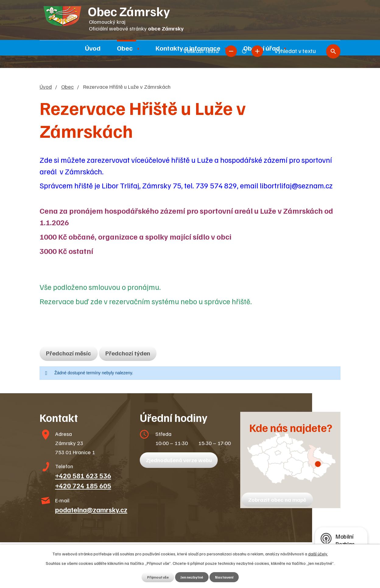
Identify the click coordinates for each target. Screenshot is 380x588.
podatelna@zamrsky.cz (91, 510)
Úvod (93, 48)
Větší (257, 14)
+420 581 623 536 (83, 476)
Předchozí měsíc (71, 353)
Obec (125, 48)
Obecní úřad (262, 48)
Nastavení (227, 577)
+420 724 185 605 (83, 486)
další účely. (318, 553)
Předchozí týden (135, 353)
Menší (231, 14)
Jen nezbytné (192, 577)
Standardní (244, 14)
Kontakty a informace (188, 48)
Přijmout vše (155, 577)
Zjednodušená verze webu (181, 460)
